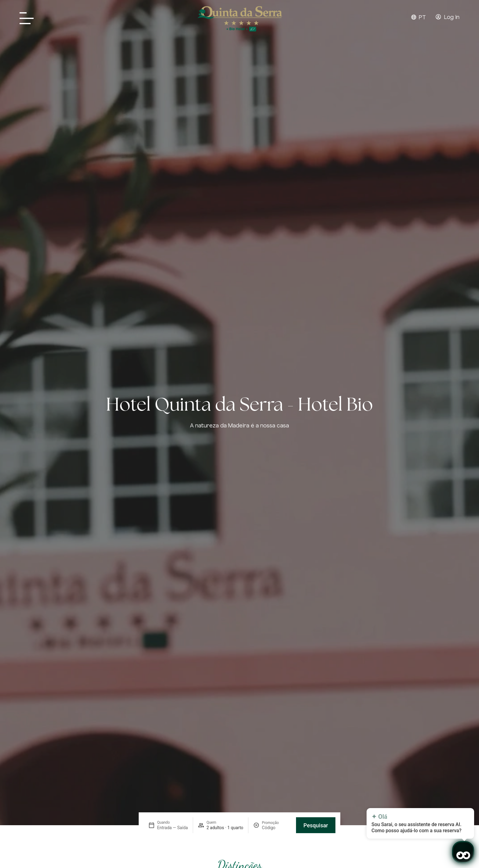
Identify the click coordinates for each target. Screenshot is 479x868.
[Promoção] (276, 828)
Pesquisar (316, 825)
